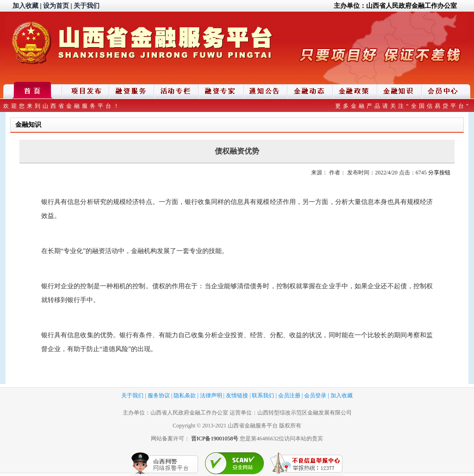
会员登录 (315, 396)
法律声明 (211, 396)
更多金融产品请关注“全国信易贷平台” (403, 106)
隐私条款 (185, 396)
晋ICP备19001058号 (215, 439)
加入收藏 (25, 6)
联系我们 (263, 396)
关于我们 (87, 6)
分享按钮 (439, 173)
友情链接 (237, 396)
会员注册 (289, 396)
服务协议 (159, 396)
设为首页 (56, 6)
